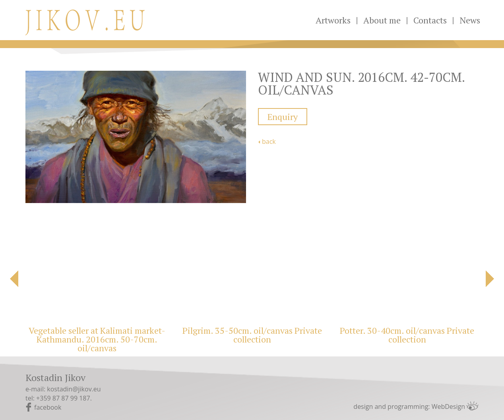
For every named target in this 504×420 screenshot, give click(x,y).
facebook (48, 407)
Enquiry (283, 117)
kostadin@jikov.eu (74, 389)
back (269, 141)
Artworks (333, 20)
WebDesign (448, 406)
